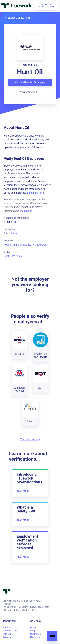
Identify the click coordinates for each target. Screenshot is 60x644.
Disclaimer (26, 211)
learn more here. (35, 193)
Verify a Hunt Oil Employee (30, 82)
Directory (23, 607)
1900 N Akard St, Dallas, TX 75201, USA (26, 245)
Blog (32, 631)
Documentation (12, 610)
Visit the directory (30, 439)
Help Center (8, 634)
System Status (30, 610)
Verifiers (7, 627)
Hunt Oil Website (13, 256)
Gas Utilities (11, 233)
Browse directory (17, 18)
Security (7, 637)
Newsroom (36, 637)
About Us (35, 627)
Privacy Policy (9, 607)
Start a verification (46, 6)
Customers (36, 634)
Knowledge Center (40, 607)
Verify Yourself (29, 92)
